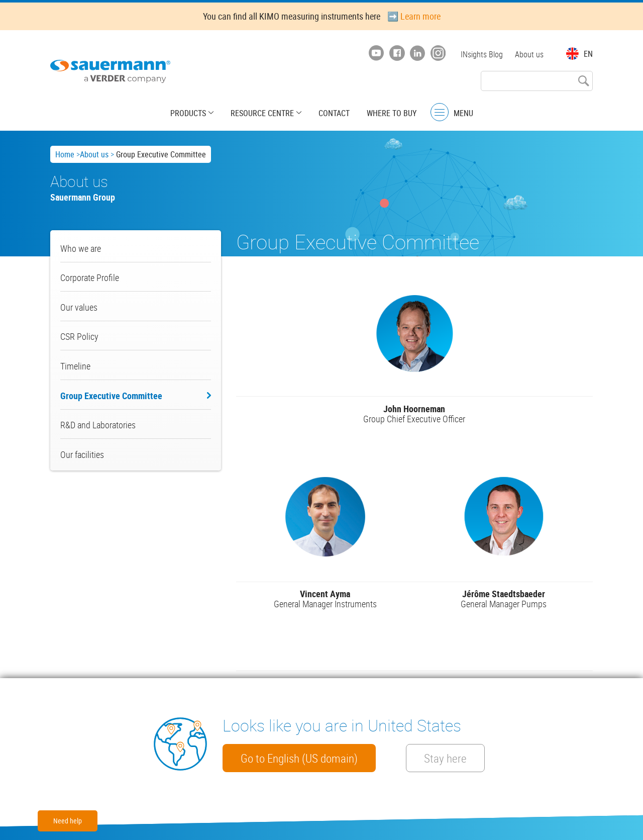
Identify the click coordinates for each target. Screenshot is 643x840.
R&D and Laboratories (98, 425)
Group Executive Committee (111, 396)
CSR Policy (79, 336)
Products (188, 113)
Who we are (81, 248)
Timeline (75, 366)
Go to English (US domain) (299, 758)
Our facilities (82, 454)
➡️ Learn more (414, 16)
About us (529, 54)
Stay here (445, 758)
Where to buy (392, 113)
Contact (334, 113)
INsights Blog (482, 54)
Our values (79, 307)
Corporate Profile (90, 277)
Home (65, 154)
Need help (68, 821)
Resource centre (262, 113)
